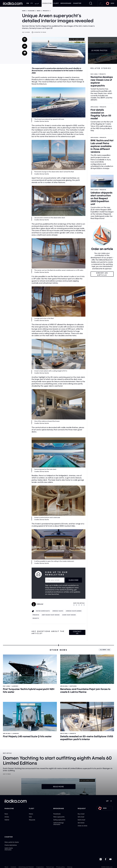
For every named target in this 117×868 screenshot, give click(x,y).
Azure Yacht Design (69, 615)
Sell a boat (81, 817)
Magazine (47, 3)
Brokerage (66, 3)
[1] (74, 605)
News (39, 11)
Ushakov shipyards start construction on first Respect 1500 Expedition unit (101, 198)
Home (24, 11)
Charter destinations (11, 845)
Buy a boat (81, 814)
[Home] (13, 3)
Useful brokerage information (58, 824)
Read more (59, 787)
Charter (77, 3)
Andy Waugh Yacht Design (51, 615)
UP (109, 801)
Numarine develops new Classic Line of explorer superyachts (102, 81)
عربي (37, 3)
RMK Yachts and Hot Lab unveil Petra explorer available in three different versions (102, 146)
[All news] (105, 650)
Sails (30, 817)
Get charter (81, 823)
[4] (82, 605)
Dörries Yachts (58, 611)
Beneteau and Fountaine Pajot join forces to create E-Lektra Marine (85, 690)
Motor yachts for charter (12, 842)
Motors (31, 814)
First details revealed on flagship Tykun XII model (101, 114)
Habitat (7, 820)
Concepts (73, 733)
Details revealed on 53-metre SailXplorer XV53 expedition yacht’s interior (87, 738)
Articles (7, 817)
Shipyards (73, 686)
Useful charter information (9, 849)
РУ (32, 3)
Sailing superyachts (59, 820)
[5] (84, 605)
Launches (15, 686)
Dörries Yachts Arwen (74, 611)
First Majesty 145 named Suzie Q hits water (27, 736)
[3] (79, 605)
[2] (76, 605)
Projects (46, 11)
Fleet (56, 3)
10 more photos (99, 50)
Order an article (82, 826)
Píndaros (36, 615)
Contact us (77, 632)
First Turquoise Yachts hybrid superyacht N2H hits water (29, 690)
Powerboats (57, 814)
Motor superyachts (77, 39)
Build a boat (81, 820)
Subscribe (74, 580)
